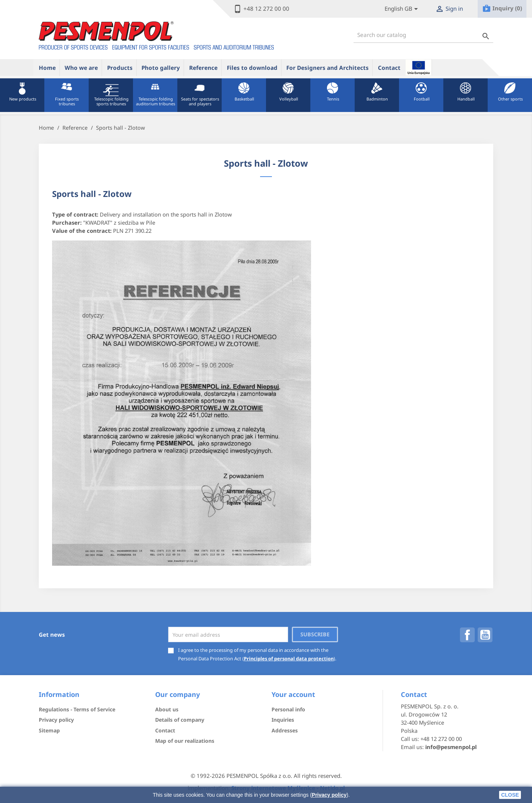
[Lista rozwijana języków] (403, 9)
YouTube (485, 635)
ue (419, 67)
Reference (203, 68)
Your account (293, 694)
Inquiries (283, 720)
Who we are (81, 68)
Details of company (180, 720)
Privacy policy (329, 795)
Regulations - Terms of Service (77, 709)
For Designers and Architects (328, 68)
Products (120, 68)
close (510, 795)
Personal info (288, 709)
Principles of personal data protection (289, 659)
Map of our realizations (185, 741)
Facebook (467, 635)
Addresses (285, 730)
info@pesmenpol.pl (451, 747)
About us (167, 709)
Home (47, 68)
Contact (389, 68)
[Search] (423, 35)
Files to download (252, 68)
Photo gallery (161, 68)
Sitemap (49, 730)
